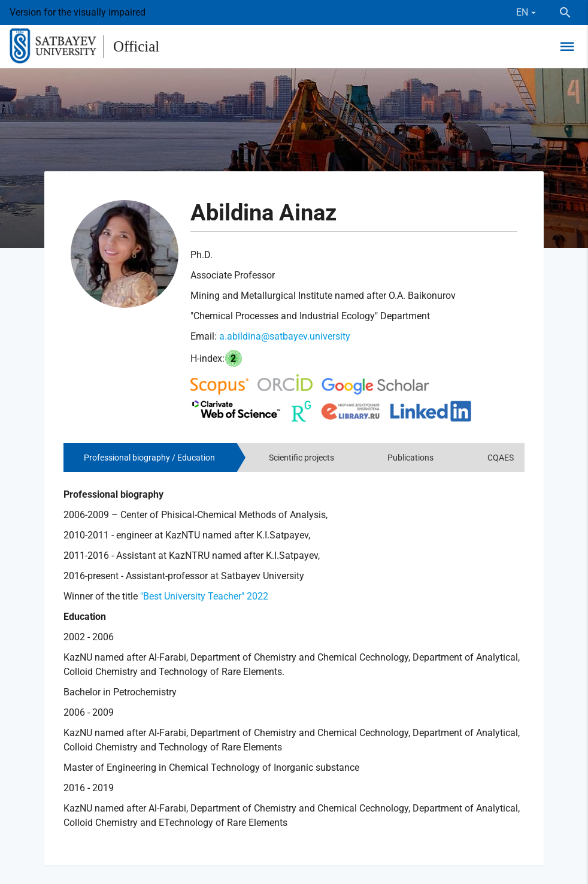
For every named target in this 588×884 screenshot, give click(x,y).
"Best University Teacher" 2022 (204, 596)
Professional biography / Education (149, 458)
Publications (410, 458)
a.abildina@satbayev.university (285, 336)
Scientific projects (301, 458)
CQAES (501, 458)
